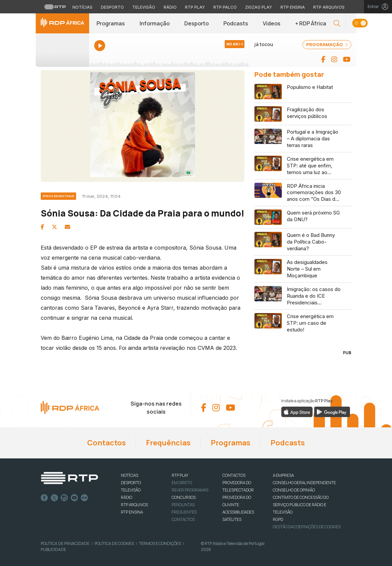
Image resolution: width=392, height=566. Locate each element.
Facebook (44, 498)
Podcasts (236, 23)
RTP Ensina (132, 512)
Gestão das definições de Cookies (307, 527)
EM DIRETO (182, 483)
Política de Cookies (114, 543)
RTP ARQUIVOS (134, 505)
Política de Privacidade (65, 543)
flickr (84, 498)
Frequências (168, 443)
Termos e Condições (160, 543)
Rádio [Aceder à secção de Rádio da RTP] (170, 7)
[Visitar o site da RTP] (55, 7)
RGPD (278, 519)
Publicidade (53, 549)
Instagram (64, 498)
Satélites (232, 519)
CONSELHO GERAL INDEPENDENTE (304, 483)
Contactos (107, 443)
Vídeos (272, 23)
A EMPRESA (283, 475)
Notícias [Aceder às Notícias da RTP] (82, 7)
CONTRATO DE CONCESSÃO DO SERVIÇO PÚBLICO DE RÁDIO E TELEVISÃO (301, 505)
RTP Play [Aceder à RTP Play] (195, 7)
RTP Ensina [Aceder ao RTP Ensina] (293, 7)
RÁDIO (127, 497)
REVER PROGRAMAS (190, 490)
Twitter (54, 498)
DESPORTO (131, 483)
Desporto (197, 23)
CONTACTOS (234, 475)
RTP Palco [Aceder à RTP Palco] (225, 7)
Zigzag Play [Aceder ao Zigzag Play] (259, 7)
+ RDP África (311, 23)
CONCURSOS (184, 497)
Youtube (74, 498)
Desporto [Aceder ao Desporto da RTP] (112, 7)
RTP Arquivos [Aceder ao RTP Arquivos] (329, 7)
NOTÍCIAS (130, 475)
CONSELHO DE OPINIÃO (294, 490)
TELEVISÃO (131, 490)
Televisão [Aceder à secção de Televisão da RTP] (144, 7)
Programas (111, 23)
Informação (155, 23)
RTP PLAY (180, 475)
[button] (337, 24)
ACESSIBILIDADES (238, 512)
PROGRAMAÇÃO (327, 44)
